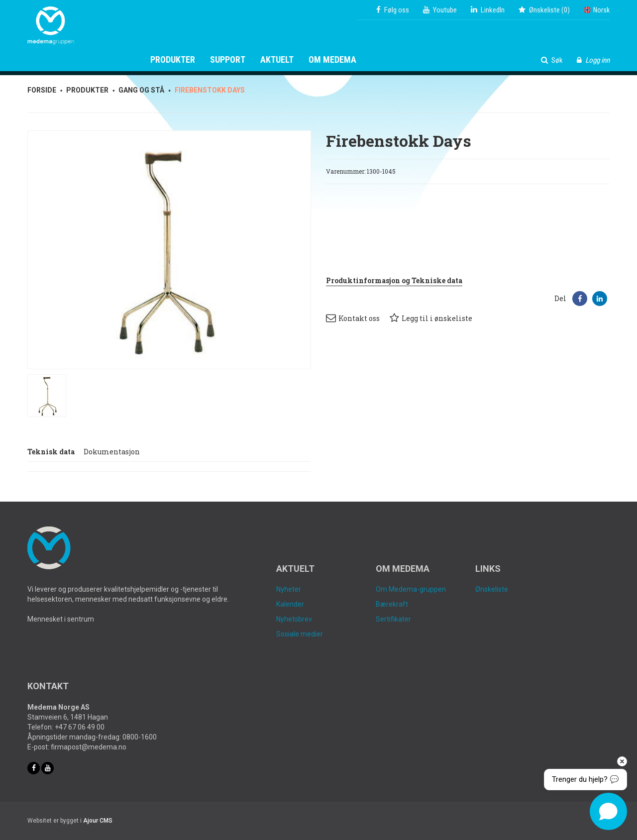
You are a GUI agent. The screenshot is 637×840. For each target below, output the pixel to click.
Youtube (440, 10)
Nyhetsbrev (294, 619)
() (544, 10)
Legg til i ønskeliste (431, 318)
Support (228, 60)
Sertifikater (393, 619)
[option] (169, 250)
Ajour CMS (98, 821)
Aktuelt (277, 60)
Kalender (290, 604)
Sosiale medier (300, 634)
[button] (580, 299)
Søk (552, 60)
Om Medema (332, 60)
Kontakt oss (353, 318)
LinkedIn (488, 10)
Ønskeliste (492, 589)
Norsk (597, 10)
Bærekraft (392, 604)
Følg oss (393, 10)
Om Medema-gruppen (411, 589)
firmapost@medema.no (89, 747)
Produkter (173, 60)
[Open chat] (608, 811)
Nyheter (289, 589)
